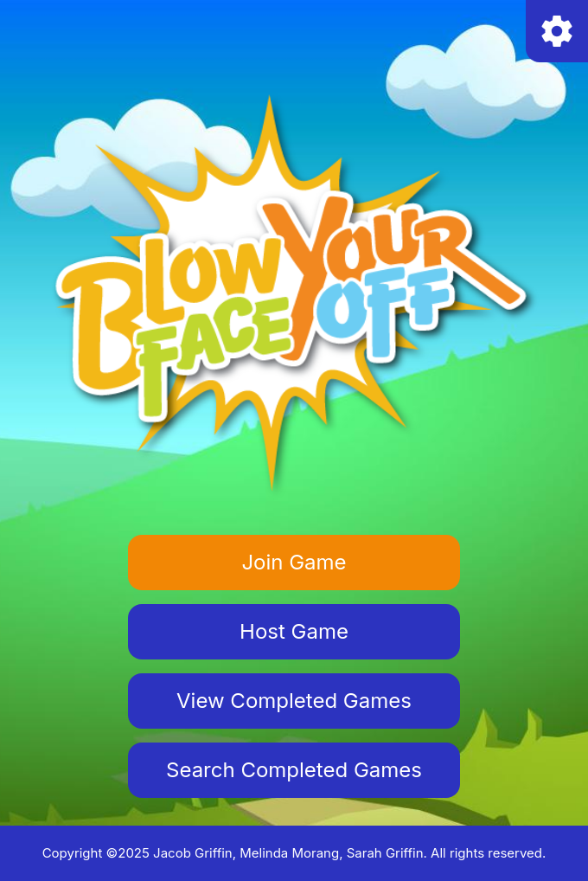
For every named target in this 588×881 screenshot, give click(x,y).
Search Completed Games (294, 770)
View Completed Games (294, 701)
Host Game (294, 631)
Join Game (294, 562)
